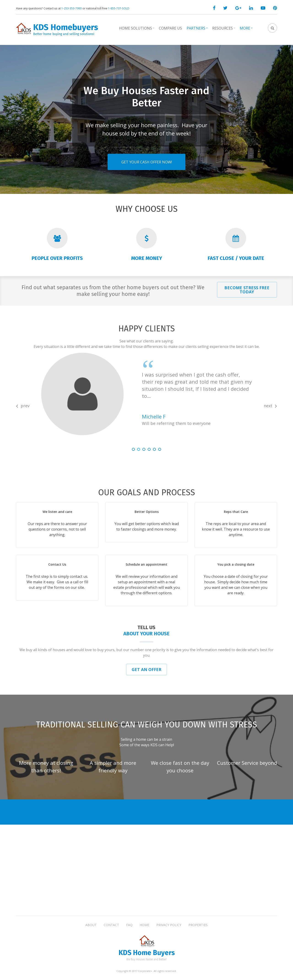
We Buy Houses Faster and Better (146, 92)
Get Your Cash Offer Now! (147, 157)
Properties (198, 925)
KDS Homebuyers (66, 27)
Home (144, 925)
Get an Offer (146, 669)
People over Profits (57, 258)
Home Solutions (137, 30)
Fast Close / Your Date (236, 258)
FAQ (129, 925)
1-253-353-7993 (72, 8)
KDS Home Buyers (147, 953)
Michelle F (154, 416)
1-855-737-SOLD (119, 8)
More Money (147, 258)
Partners (198, 30)
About (91, 925)
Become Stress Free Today (247, 290)
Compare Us (170, 28)
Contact (111, 925)
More (247, 30)
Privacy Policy (169, 925)
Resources (224, 30)
